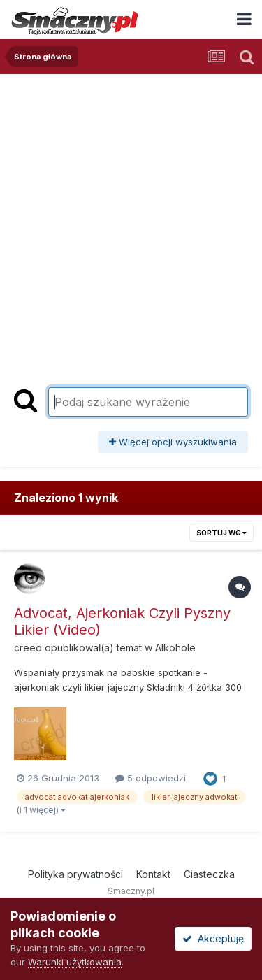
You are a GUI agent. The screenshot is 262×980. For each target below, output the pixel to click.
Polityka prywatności (75, 874)
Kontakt (153, 874)
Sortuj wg (221, 533)
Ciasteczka (209, 874)
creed (28, 648)
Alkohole (175, 648)
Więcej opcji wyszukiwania (173, 442)
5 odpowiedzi (151, 778)
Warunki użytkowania (75, 962)
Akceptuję (213, 938)
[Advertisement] (131, 212)
